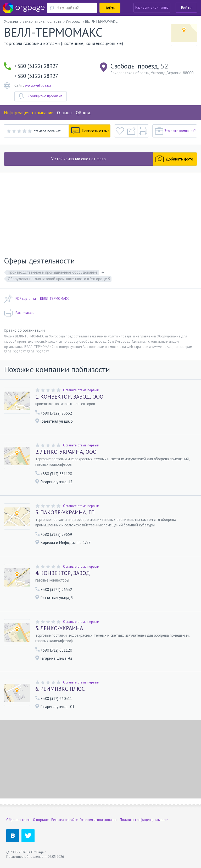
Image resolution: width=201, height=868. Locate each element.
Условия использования (99, 820)
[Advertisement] (100, 212)
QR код (83, 113)
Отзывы (65, 113)
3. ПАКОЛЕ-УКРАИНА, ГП (65, 513)
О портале (41, 820)
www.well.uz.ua (38, 85)
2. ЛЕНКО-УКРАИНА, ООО (66, 452)
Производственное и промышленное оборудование (53, 272)
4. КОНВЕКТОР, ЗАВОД (63, 573)
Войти (186, 8)
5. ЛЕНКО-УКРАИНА (59, 628)
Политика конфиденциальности (144, 820)
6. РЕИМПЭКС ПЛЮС (60, 689)
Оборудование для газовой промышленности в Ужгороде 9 (59, 279)
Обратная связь (18, 820)
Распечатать (19, 313)
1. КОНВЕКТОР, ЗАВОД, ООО (69, 397)
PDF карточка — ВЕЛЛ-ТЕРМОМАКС (37, 299)
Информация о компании (29, 113)
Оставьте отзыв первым (81, 390)
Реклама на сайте (65, 820)
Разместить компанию (152, 7)
